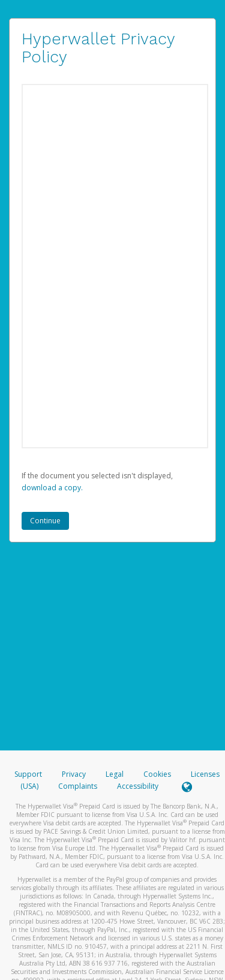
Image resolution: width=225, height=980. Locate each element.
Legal (115, 774)
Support (28, 774)
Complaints (79, 786)
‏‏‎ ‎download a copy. (52, 488)
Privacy (74, 774)
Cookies (157, 774)
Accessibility (138, 786)
